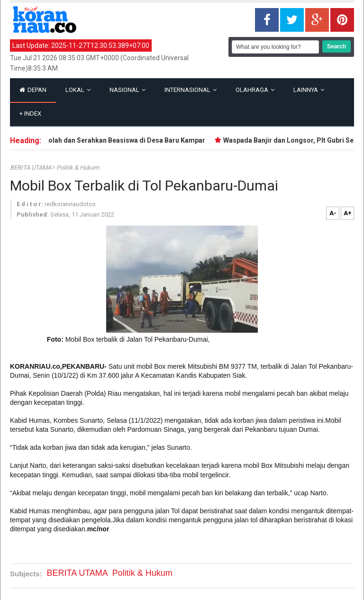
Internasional (191, 90)
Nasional (127, 90)
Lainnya (309, 90)
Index (30, 114)
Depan (33, 90)
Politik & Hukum (78, 168)
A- (333, 213)
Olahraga (255, 90)
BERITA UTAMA (31, 168)
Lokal (78, 90)
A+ (348, 213)
